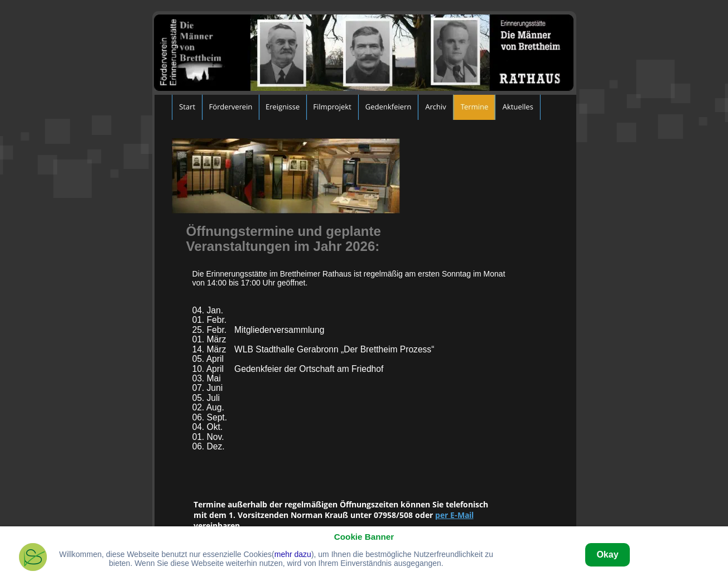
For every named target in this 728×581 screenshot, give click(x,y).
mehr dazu (293, 554)
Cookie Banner (364, 537)
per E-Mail (454, 515)
